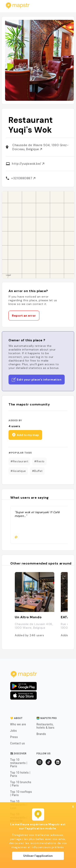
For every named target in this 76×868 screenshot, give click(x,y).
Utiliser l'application (38, 856)
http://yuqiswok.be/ (28, 164)
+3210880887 (23, 178)
